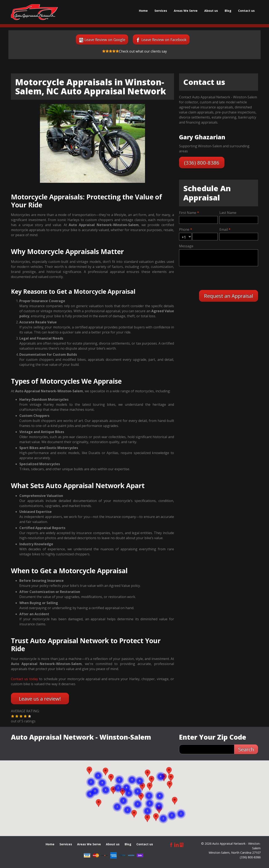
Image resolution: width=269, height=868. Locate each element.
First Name (188, 213)
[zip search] (207, 749)
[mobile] (205, 237)
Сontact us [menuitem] (246, 11)
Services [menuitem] (161, 11)
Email (224, 229)
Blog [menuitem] (228, 11)
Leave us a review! (40, 699)
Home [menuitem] (143, 11)
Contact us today (24, 679)
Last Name (228, 213)
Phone (184, 229)
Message (186, 246)
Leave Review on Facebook (164, 40)
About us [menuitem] (211, 11)
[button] (13, 716)
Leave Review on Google (105, 40)
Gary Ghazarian (202, 137)
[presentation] (212, 278)
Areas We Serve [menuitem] (186, 11)
